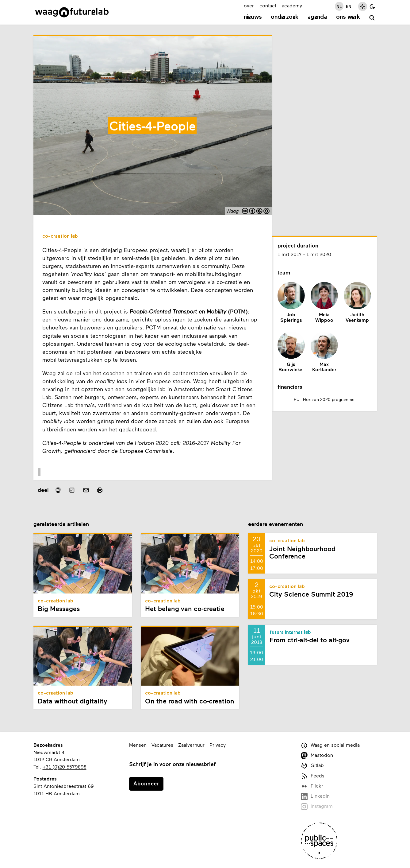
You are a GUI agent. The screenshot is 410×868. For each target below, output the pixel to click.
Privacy (218, 745)
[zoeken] (372, 18)
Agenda (317, 17)
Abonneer (146, 783)
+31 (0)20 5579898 (65, 767)
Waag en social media (330, 745)
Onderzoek (285, 17)
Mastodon (317, 755)
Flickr (312, 786)
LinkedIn (315, 796)
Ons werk (348, 17)
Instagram (317, 806)
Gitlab (312, 766)
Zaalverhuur (191, 745)
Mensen (138, 745)
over (249, 5)
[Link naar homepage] (72, 12)
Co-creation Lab (60, 236)
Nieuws (253, 17)
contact (268, 5)
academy (292, 5)
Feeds (313, 776)
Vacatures (162, 745)
